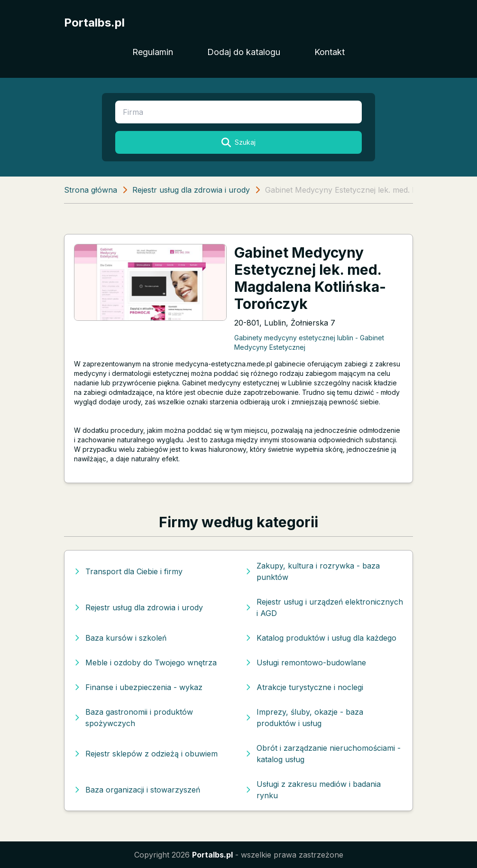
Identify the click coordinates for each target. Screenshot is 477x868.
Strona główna (91, 190)
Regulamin (153, 52)
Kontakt (330, 52)
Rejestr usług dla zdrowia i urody (191, 190)
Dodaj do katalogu (244, 52)
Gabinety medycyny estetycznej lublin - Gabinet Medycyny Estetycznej (309, 342)
